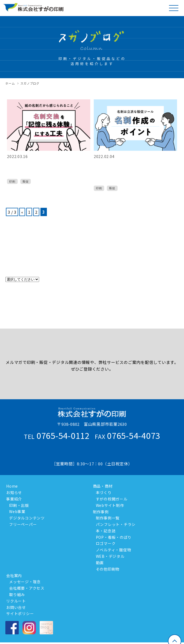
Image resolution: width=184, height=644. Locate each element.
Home (11, 486)
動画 (100, 563)
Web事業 (17, 511)
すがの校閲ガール (112, 499)
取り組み (17, 594)
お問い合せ (15, 607)
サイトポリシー (19, 613)
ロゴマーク (106, 543)
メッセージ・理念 (25, 582)
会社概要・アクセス (27, 588)
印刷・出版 (19, 505)
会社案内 (13, 575)
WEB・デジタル (110, 556)
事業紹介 (13, 499)
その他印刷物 (108, 569)
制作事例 (100, 511)
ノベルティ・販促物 (114, 550)
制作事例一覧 (108, 518)
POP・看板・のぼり (114, 537)
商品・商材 (102, 486)
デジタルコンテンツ (27, 518)
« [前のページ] (22, 212)
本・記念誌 (106, 531)
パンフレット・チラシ (116, 524)
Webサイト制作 (110, 505)
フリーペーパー (23, 524)
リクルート (15, 601)
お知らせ (13, 492)
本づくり (104, 492)
